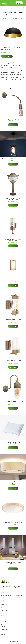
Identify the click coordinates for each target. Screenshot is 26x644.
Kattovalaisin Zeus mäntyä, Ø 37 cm (13, 523)
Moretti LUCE (17, 47)
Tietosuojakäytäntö (6, 632)
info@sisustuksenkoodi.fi (7, 600)
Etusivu (3, 17)
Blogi (2, 624)
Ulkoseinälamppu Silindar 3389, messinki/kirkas (13, 320)
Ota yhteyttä (4, 627)
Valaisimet (4, 615)
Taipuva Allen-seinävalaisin (13, 119)
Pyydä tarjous (19, 3)
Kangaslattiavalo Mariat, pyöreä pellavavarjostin (13, 482)
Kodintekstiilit (4, 608)
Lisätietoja (7, 56)
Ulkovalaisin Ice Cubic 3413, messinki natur (13, 280)
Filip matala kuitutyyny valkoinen (13, 442)
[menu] (24, 8)
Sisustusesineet (5, 610)
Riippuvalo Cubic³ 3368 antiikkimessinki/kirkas (13, 159)
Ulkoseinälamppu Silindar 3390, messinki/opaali (13, 361)
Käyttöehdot (4, 629)
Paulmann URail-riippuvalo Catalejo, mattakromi (13, 563)
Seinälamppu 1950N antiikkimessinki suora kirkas (13, 402)
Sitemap (3, 634)
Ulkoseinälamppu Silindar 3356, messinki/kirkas (13, 240)
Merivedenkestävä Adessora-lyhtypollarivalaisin (13, 199)
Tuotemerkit (10, 47)
